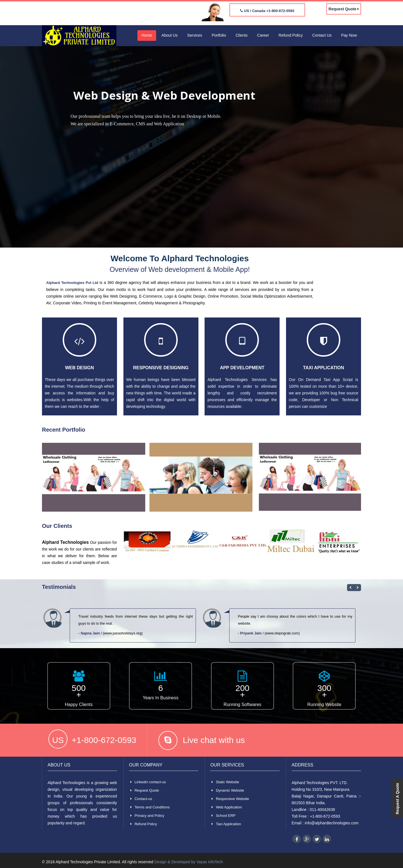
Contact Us (322, 35)
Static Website (227, 782)
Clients (242, 35)
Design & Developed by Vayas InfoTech (189, 862)
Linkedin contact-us (150, 782)
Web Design (79, 368)
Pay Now (349, 35)
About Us (170, 35)
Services (195, 35)
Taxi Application (324, 368)
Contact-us (143, 799)
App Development (242, 368)
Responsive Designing (161, 368)
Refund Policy (290, 35)
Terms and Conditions (152, 807)
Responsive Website (232, 799)
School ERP (226, 816)
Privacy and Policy (149, 816)
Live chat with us (214, 740)
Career (263, 35)
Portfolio (219, 35)
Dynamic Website (230, 790)
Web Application (229, 807)
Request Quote (344, 9)
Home (147, 35)
